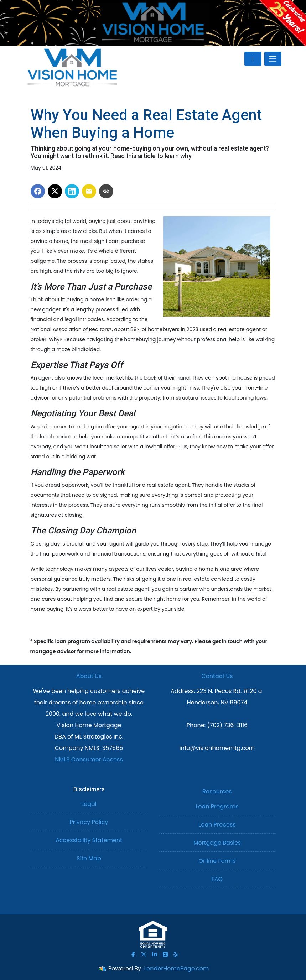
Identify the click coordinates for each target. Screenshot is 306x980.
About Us (89, 676)
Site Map (89, 858)
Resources (217, 791)
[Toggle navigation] (273, 59)
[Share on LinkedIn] (72, 191)
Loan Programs (217, 806)
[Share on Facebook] (38, 191)
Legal (89, 804)
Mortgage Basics (217, 843)
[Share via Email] (89, 191)
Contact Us (217, 676)
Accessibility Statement (89, 840)
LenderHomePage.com (176, 968)
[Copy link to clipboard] (106, 191)
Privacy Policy (89, 822)
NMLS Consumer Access (89, 759)
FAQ (217, 879)
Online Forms (217, 861)
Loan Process (217, 825)
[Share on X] (55, 191)
